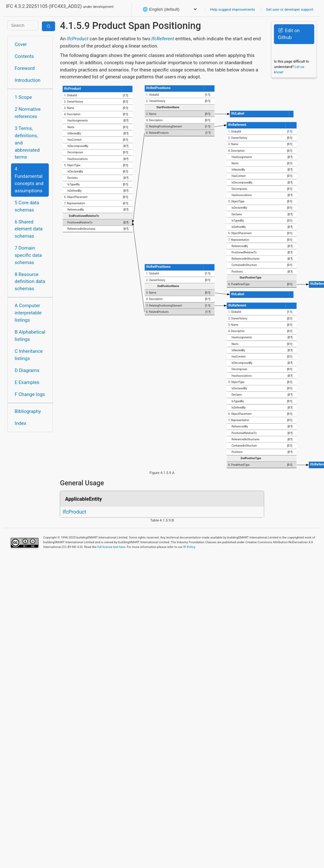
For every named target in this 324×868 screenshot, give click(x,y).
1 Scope (23, 97)
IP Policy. (190, 547)
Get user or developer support (290, 9)
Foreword (25, 68)
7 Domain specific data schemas (28, 255)
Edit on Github (289, 34)
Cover (21, 44)
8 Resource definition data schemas (30, 282)
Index (21, 423)
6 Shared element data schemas (29, 229)
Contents (24, 56)
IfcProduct (78, 39)
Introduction (28, 80)
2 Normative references (28, 113)
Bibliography (28, 411)
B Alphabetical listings (30, 336)
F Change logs (30, 394)
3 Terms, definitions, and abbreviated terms (27, 143)
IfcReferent (163, 39)
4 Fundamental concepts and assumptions (29, 180)
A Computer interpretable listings (28, 313)
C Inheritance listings (29, 355)
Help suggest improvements (232, 9)
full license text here (111, 547)
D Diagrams (27, 370)
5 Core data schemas (27, 206)
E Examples (27, 382)
